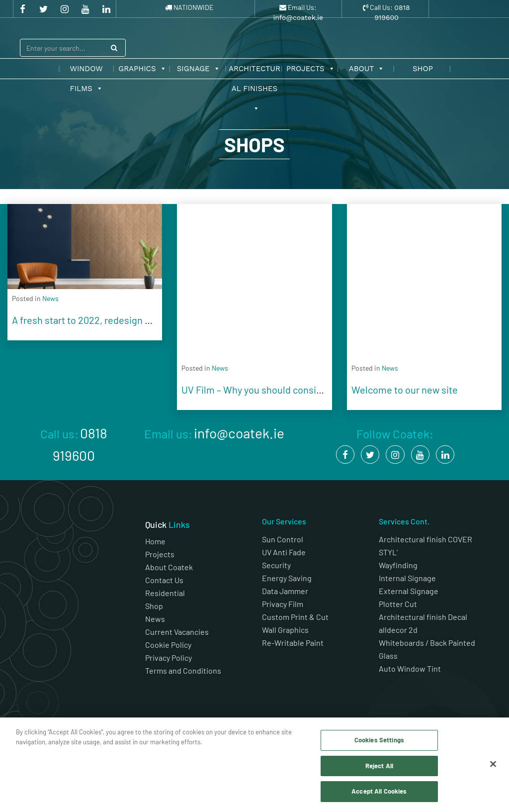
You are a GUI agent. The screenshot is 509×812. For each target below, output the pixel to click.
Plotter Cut (398, 604)
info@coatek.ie (298, 17)
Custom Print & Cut (295, 617)
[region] (254, 765)
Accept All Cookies (379, 791)
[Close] (493, 764)
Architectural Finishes (254, 71)
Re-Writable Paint (293, 643)
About (367, 69)
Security (276, 565)
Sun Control (283, 539)
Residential (165, 593)
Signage (199, 69)
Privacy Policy (169, 658)
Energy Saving (287, 578)
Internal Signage (407, 578)
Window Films (86, 71)
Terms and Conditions (184, 670)
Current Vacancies (177, 632)
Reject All (379, 766)
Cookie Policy (168, 645)
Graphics (142, 69)
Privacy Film (283, 604)
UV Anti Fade (284, 552)
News (155, 619)
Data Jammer (285, 591)
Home (155, 541)
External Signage (409, 591)
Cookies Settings (379, 740)
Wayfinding (398, 565)
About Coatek (169, 567)
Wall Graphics (285, 630)
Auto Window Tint (410, 668)
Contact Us (164, 580)
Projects (311, 69)
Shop (423, 69)
